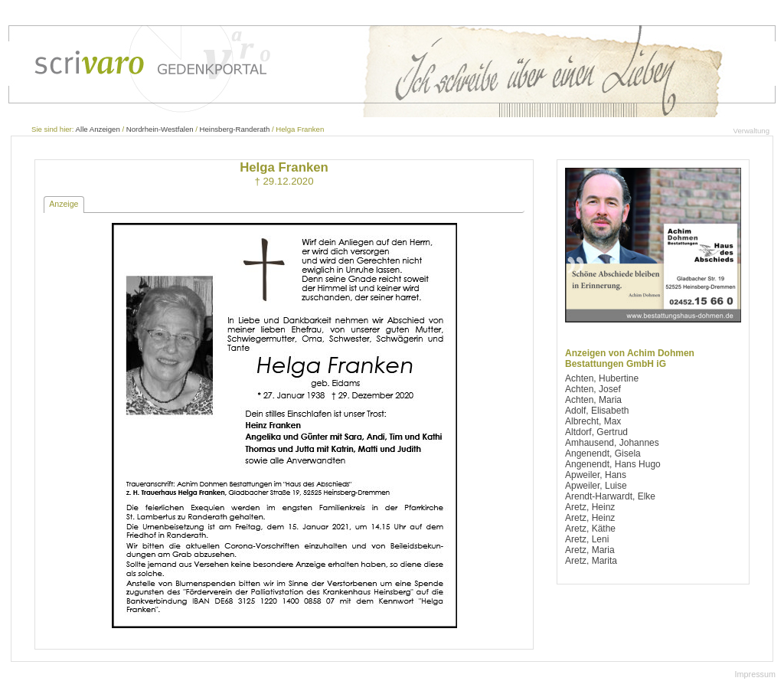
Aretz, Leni (587, 539)
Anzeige (64, 204)
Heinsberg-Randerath (235, 129)
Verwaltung (751, 131)
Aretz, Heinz (590, 507)
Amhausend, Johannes (612, 443)
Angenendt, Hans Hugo (613, 464)
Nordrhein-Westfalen (160, 129)
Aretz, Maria (590, 550)
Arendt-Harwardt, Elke (610, 496)
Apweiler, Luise (596, 486)
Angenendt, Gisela (603, 453)
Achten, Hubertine (602, 378)
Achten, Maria (593, 400)
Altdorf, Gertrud (596, 432)
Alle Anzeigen (98, 129)
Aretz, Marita (591, 561)
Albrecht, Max (593, 421)
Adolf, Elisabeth (597, 411)
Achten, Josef (593, 389)
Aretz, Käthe (590, 529)
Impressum (755, 674)
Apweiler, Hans (596, 475)
